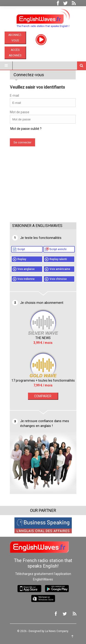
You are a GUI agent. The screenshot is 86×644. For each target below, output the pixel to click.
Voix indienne (26, 279)
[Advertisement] (44, 189)
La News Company (57, 631)
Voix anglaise (26, 269)
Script (21, 249)
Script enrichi (58, 249)
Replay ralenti (58, 259)
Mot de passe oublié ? (26, 129)
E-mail (14, 96)
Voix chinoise (58, 279)
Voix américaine (60, 269)
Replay (22, 259)
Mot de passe (20, 112)
